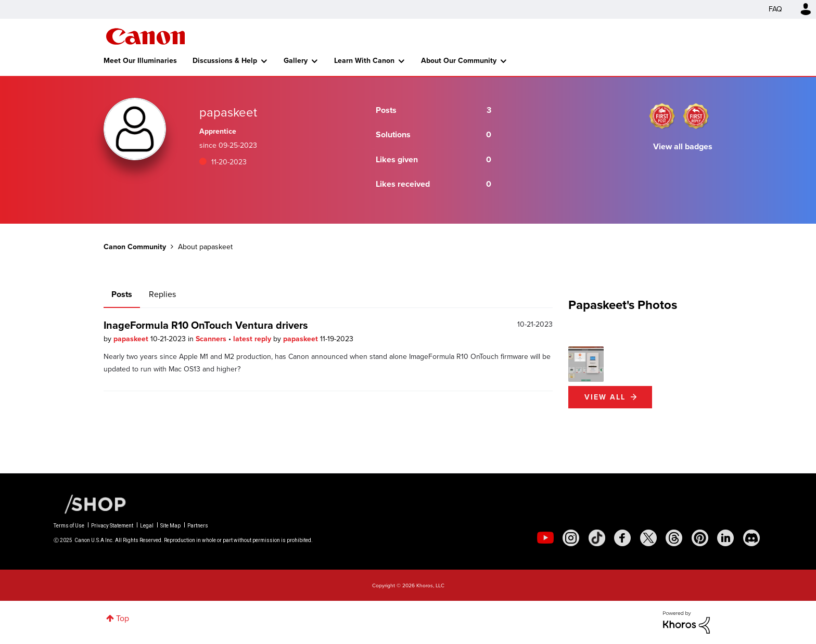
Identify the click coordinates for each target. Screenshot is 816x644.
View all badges (683, 146)
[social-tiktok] (597, 538)
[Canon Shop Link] (90, 504)
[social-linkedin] (725, 538)
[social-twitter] (648, 538)
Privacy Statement (112, 526)
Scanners (212, 339)
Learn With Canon (364, 61)
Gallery (296, 61)
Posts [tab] (122, 294)
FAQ (775, 9)
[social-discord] (751, 538)
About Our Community (459, 61)
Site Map (170, 526)
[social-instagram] (571, 538)
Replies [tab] (162, 294)
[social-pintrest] (700, 538)
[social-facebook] (622, 538)
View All (605, 397)
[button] (586, 364)
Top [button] (123, 618)
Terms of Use (69, 526)
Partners (198, 526)
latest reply (253, 339)
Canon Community (145, 36)
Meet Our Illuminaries (140, 61)
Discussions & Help (225, 61)
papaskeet (132, 339)
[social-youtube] (545, 538)
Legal (147, 526)
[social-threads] (674, 538)
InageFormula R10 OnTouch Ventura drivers (206, 325)
